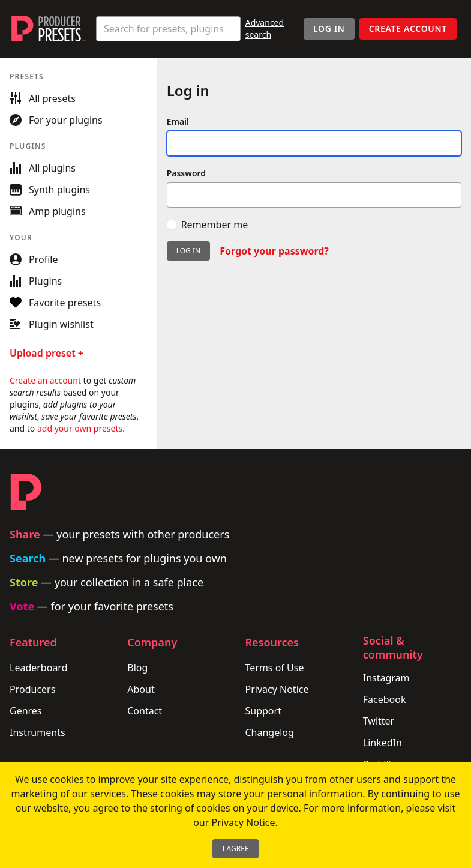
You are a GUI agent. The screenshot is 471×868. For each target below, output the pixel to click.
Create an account (45, 380)
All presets (43, 98)
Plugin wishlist (52, 324)
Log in (188, 251)
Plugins (36, 281)
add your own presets (80, 428)
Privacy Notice (277, 689)
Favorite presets (55, 303)
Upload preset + (46, 353)
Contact (145, 711)
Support (263, 711)
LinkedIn (382, 743)
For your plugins (56, 120)
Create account (408, 29)
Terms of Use (275, 668)
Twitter (379, 721)
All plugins (43, 168)
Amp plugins (48, 211)
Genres (26, 711)
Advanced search (265, 29)
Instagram (386, 678)
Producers (32, 689)
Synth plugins (50, 190)
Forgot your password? (274, 251)
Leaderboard (38, 668)
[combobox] (168, 29)
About (141, 689)
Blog (137, 668)
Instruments (37, 732)
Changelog (270, 732)
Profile (34, 259)
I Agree (235, 848)
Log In (329, 29)
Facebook (385, 699)
